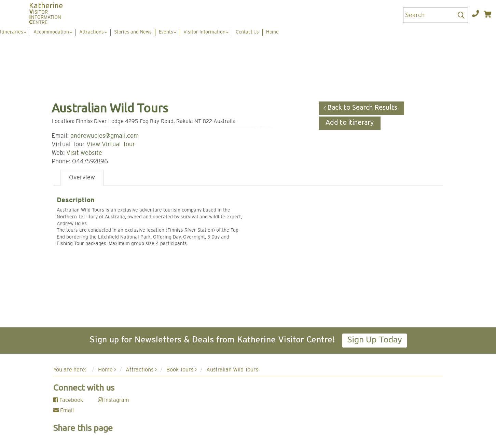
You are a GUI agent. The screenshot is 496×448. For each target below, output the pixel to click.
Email (64, 410)
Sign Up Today (375, 339)
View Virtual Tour (111, 145)
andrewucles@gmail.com (105, 136)
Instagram (114, 400)
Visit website (84, 153)
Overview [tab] (82, 178)
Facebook (68, 400)
